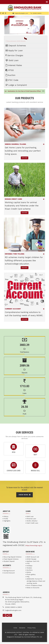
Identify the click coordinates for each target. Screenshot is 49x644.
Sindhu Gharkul (32, 521)
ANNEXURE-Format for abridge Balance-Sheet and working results (36, 581)
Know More (24, 495)
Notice (29, 572)
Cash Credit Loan (32, 523)
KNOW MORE (25, 213)
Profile (6, 519)
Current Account (9, 573)
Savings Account (9, 571)
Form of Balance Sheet (34, 585)
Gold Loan (30, 516)
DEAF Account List (33, 557)
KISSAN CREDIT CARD (13, 199)
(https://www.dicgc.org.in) (34, 545)
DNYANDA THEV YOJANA (15, 254)
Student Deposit (9, 561)
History (6, 516)
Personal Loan (31, 519)
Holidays (30, 566)
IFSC (28, 563)
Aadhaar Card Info (33, 561)
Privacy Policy (32, 628)
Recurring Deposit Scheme (13, 557)
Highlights (7, 521)
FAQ (28, 577)
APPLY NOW (25, 158)
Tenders (29, 568)
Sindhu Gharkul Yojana (15, 144)
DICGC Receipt (31, 559)
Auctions (30, 570)
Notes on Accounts (33, 588)
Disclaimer (22, 628)
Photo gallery (31, 574)
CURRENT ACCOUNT (13, 309)
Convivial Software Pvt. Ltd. (33, 637)
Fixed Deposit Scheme (11, 559)
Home (15, 628)
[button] (7, 25)
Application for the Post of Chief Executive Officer (26, 91)
